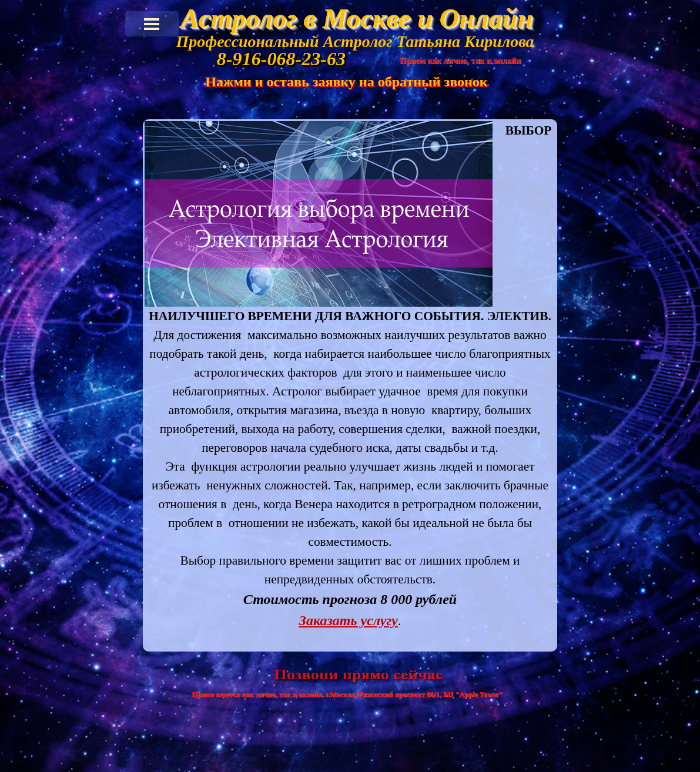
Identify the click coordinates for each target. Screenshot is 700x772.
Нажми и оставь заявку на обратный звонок (346, 82)
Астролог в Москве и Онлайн (356, 18)
